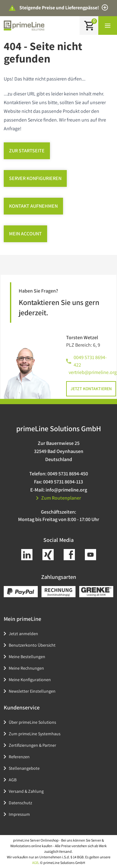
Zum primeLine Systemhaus (35, 734)
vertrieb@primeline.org (93, 372)
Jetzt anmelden (23, 634)
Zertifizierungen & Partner (32, 745)
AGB (13, 780)
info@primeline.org (66, 490)
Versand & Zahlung (26, 791)
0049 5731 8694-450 (68, 474)
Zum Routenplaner (59, 498)
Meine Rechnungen (26, 668)
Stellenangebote (24, 768)
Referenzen (19, 757)
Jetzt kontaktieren (91, 389)
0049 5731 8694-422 (90, 361)
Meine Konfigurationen (30, 680)
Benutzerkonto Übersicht (32, 645)
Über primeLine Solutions (32, 722)
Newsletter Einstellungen (32, 691)
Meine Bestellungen (27, 657)
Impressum (19, 814)
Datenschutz (20, 803)
